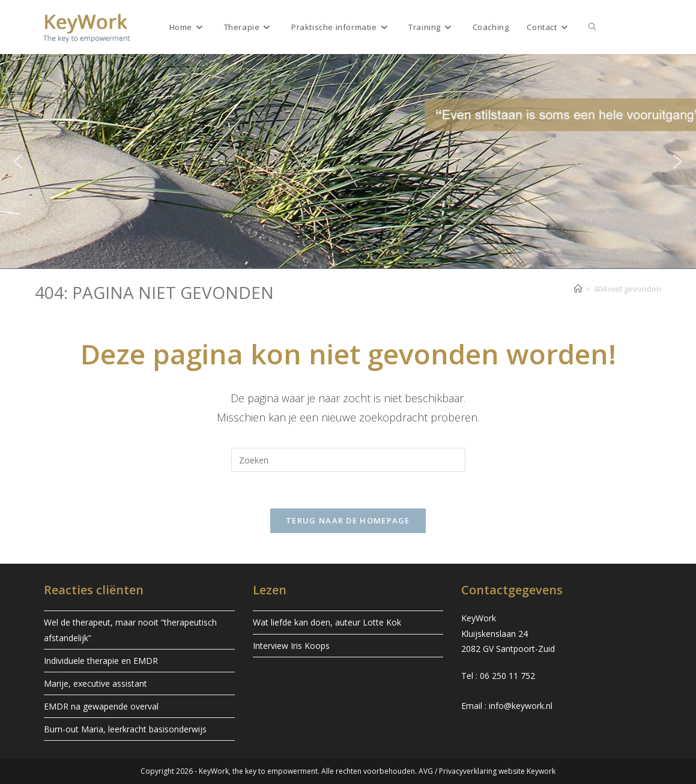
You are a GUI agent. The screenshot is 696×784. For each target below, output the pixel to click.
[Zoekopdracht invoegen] (348, 460)
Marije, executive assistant (95, 683)
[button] (18, 161)
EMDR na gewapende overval (101, 706)
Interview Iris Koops (291, 646)
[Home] (578, 289)
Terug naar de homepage (348, 520)
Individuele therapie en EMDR (101, 661)
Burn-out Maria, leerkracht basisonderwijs (125, 729)
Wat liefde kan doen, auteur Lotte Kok (327, 622)
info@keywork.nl (521, 706)
